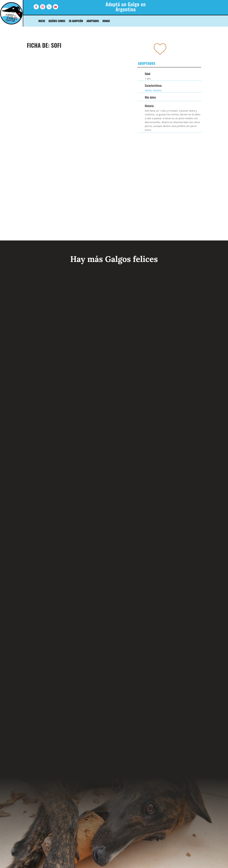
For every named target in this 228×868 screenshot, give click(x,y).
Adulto (148, 90)
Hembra (157, 90)
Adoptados (93, 21)
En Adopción (76, 21)
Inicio (42, 21)
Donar (106, 21)
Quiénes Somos (57, 21)
